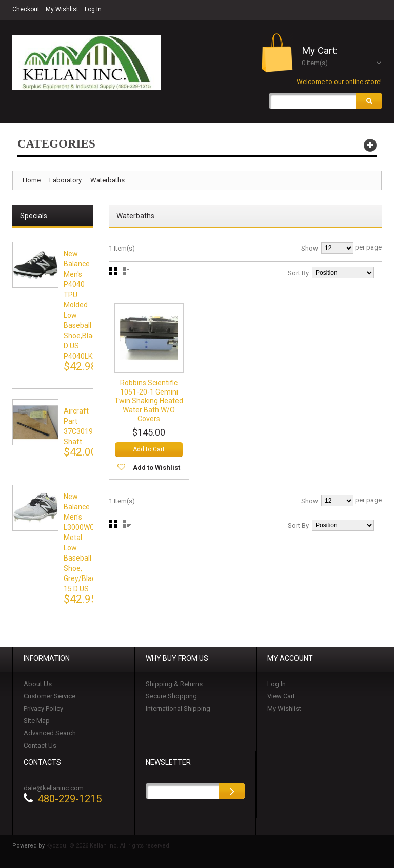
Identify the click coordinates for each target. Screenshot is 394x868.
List (127, 271)
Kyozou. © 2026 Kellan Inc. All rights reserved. (109, 846)
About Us (38, 684)
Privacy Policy (43, 708)
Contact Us (40, 745)
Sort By (298, 273)
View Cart (281, 696)
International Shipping (178, 708)
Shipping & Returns (174, 684)
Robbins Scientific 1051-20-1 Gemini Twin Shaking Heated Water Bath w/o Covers (149, 401)
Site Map (37, 721)
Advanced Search (50, 733)
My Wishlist (62, 9)
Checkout (26, 9)
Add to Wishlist (156, 468)
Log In (93, 9)
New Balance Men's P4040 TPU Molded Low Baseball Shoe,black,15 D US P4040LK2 (86, 305)
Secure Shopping (171, 696)
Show (310, 248)
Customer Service (50, 696)
